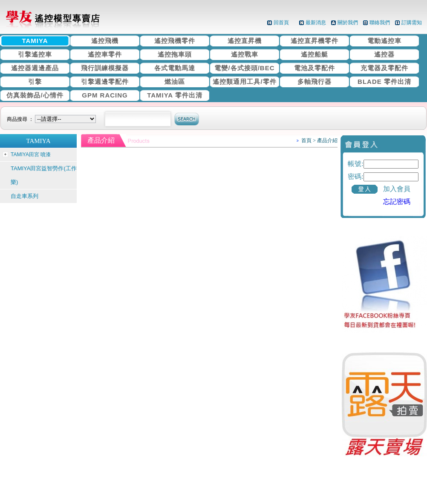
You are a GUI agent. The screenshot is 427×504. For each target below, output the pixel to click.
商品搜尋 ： (53, 119)
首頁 (306, 140)
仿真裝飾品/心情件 (35, 95)
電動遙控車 (384, 41)
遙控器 (384, 54)
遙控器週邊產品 (35, 68)
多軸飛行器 (314, 82)
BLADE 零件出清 (384, 82)
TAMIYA (35, 41)
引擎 (35, 82)
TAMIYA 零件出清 (175, 95)
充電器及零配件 (384, 68)
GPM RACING (105, 95)
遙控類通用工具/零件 (244, 82)
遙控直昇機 (245, 41)
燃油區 (175, 82)
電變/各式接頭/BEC (244, 68)
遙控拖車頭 (175, 54)
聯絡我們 (380, 23)
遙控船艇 (314, 54)
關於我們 (348, 23)
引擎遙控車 (35, 54)
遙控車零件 (105, 54)
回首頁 (281, 23)
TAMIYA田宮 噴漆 (31, 155)
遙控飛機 (105, 41)
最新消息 (316, 23)
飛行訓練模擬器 (105, 68)
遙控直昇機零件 (314, 41)
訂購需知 (412, 23)
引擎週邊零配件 (105, 82)
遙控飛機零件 (175, 41)
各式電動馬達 (175, 68)
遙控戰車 (245, 54)
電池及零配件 (314, 68)
